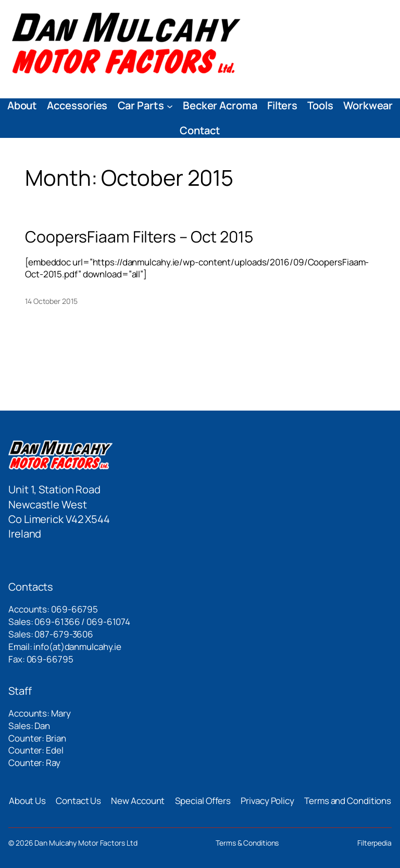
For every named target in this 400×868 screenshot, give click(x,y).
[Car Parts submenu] (170, 106)
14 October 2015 (51, 301)
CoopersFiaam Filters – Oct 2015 (139, 237)
